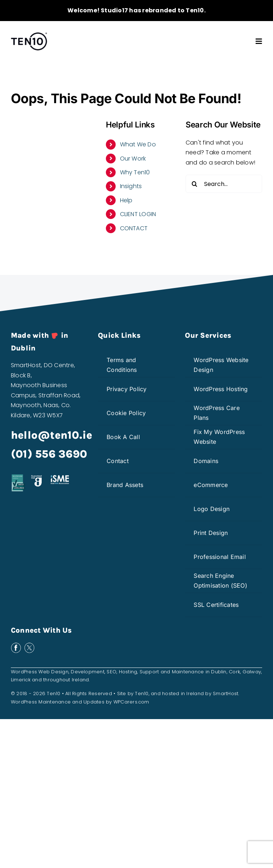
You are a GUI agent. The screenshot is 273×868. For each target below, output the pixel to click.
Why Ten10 (135, 172)
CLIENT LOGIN (138, 214)
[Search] (195, 184)
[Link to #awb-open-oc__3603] (259, 41)
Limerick (21, 680)
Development (88, 672)
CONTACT (134, 228)
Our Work (133, 159)
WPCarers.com (131, 702)
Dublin (219, 672)
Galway (252, 672)
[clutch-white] (69, 645)
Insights (131, 186)
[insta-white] (43, 645)
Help (126, 200)
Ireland (80, 680)
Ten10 (142, 693)
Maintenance (188, 672)
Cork (234, 672)
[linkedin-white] (56, 645)
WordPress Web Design (40, 672)
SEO (111, 672)
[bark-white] (83, 645)
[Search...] (224, 184)
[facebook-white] (16, 645)
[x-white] (29, 645)
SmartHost (226, 693)
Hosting (128, 672)
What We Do (138, 144)
